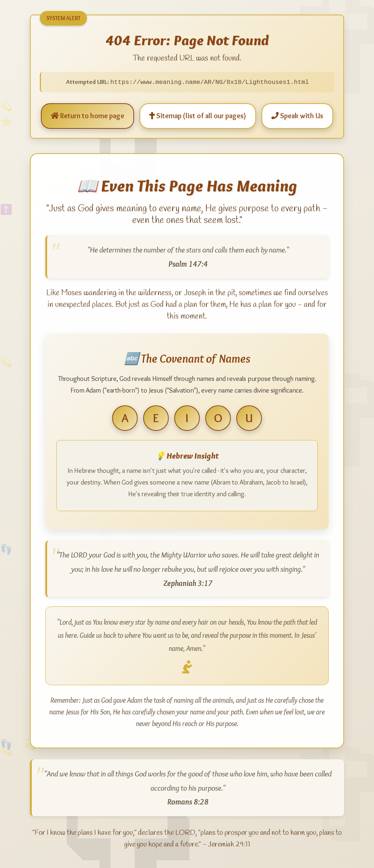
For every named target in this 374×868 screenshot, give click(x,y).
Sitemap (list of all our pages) (198, 116)
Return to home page (87, 116)
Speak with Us (297, 116)
